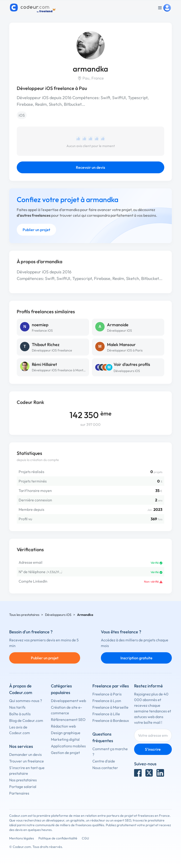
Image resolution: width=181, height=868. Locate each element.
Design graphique (66, 733)
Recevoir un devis (90, 167)
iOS (22, 115)
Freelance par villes (111, 686)
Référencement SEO (68, 720)
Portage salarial (23, 787)
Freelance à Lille (106, 714)
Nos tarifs (17, 707)
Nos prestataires (23, 780)
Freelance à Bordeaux (111, 720)
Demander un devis (25, 754)
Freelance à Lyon (107, 701)
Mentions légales (22, 838)
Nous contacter (105, 768)
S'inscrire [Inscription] (153, 749)
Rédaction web (63, 726)
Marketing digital (65, 739)
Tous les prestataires (24, 615)
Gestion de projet (65, 753)
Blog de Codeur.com (26, 720)
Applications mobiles (68, 746)
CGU (85, 838)
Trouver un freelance (27, 761)
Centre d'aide (104, 761)
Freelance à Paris (107, 694)
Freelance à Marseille (110, 707)
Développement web (68, 701)
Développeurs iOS (127, 371)
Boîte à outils (20, 714)
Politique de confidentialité (58, 838)
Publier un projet (36, 230)
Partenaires (19, 793)
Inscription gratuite (136, 658)
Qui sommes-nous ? (26, 701)
